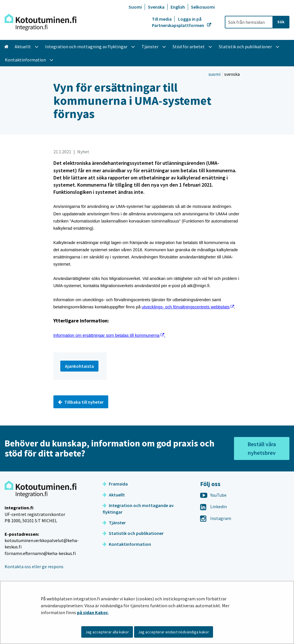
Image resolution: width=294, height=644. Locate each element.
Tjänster (114, 523)
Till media (162, 19)
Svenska (156, 7)
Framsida (115, 484)
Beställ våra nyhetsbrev (262, 448)
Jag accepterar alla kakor (107, 632)
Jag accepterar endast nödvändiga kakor (174, 632)
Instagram (216, 518)
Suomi (135, 7)
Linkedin (213, 506)
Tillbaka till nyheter (81, 402)
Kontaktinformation (127, 544)
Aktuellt (114, 495)
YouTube (213, 495)
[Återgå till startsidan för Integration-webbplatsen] (40, 22)
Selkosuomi (203, 7)
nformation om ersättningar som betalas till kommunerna (109, 335)
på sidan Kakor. (93, 612)
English (178, 7)
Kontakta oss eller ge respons (34, 566)
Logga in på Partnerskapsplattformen (178, 22)
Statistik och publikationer (133, 533)
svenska (232, 74)
